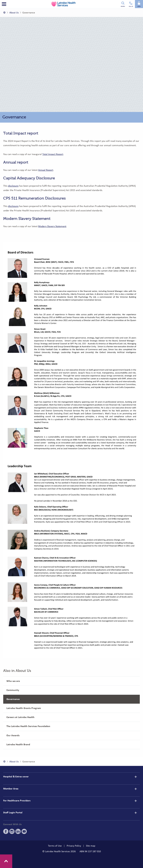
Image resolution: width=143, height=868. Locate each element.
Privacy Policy (74, 846)
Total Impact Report (53, 154)
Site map (91, 846)
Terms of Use (55, 846)
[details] (136, 777)
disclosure (13, 186)
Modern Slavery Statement (52, 226)
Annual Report (46, 170)
